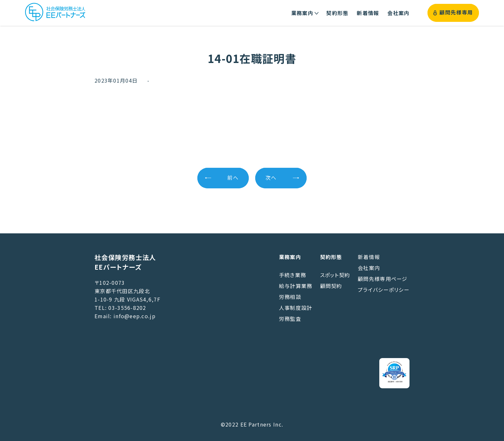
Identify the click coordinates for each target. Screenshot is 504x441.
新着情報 (369, 257)
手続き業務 (292, 275)
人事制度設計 (296, 308)
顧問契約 (331, 286)
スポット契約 (335, 275)
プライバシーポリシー (384, 290)
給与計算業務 (296, 286)
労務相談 (290, 297)
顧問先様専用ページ (383, 279)
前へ (233, 178)
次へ (271, 178)
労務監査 (290, 319)
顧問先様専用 (453, 13)
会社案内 (369, 268)
